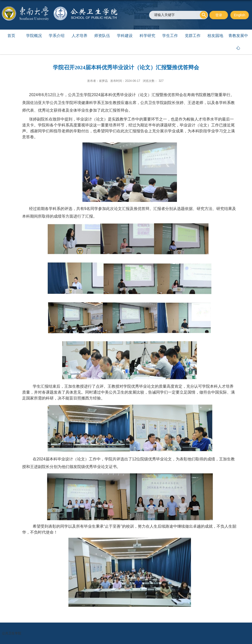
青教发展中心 (238, 42)
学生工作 (170, 36)
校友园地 (215, 36)
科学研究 (147, 36)
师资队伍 (102, 36)
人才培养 (79, 36)
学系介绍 (57, 36)
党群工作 (193, 36)
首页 (11, 36)
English (240, 15)
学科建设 (125, 36)
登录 (219, 15)
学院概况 (34, 36)
